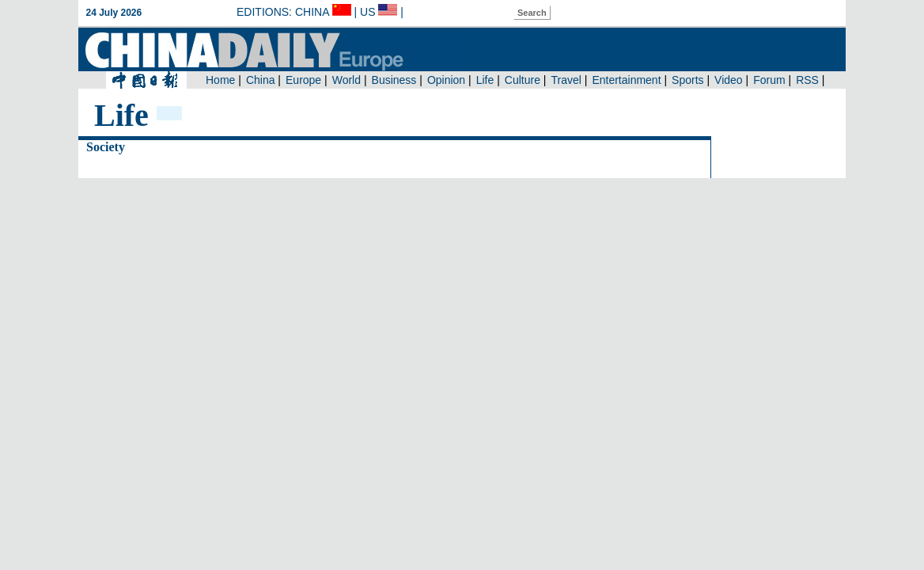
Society (106, 147)
